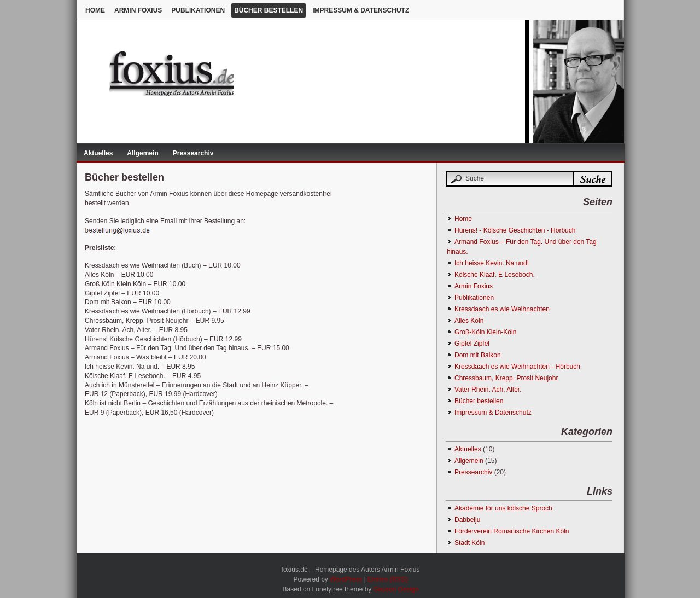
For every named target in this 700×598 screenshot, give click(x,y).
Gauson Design (396, 589)
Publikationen (198, 10)
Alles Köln (469, 321)
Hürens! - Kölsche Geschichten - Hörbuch (515, 230)
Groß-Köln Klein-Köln (485, 332)
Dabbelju (467, 520)
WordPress (346, 579)
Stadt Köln (469, 543)
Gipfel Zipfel (472, 344)
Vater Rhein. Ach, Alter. (488, 390)
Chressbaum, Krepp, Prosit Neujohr (506, 378)
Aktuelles (98, 153)
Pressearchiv (193, 153)
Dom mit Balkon (478, 355)
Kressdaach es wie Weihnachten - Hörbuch (517, 367)
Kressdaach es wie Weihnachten (502, 309)
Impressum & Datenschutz (361, 10)
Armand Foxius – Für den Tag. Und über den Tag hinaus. (522, 247)
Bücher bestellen (269, 10)
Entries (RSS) (387, 579)
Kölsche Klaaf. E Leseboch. (495, 275)
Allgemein (142, 153)
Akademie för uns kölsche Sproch (503, 508)
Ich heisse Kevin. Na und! (492, 263)
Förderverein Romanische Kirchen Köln (512, 531)
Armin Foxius (138, 10)
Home (95, 10)
